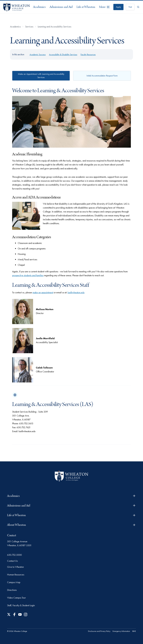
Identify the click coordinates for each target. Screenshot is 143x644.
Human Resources (16, 575)
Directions (12, 590)
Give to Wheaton (15, 567)
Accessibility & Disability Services (63, 55)
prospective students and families (28, 275)
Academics (39, 7)
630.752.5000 (14, 555)
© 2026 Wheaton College (17, 631)
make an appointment (43, 292)
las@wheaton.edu (76, 292)
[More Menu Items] (104, 7)
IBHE (134, 631)
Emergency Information (121, 631)
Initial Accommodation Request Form (102, 76)
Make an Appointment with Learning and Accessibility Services (41, 76)
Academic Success (38, 55)
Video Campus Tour (16, 598)
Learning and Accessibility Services (54, 27)
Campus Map (14, 582)
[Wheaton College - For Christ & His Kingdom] (71, 476)
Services (29, 27)
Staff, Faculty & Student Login (21, 605)
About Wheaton (71, 525)
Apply (118, 7)
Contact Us (12, 561)
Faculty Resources (88, 55)
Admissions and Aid (61, 7)
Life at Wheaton (86, 7)
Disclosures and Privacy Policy (99, 631)
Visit (130, 7)
